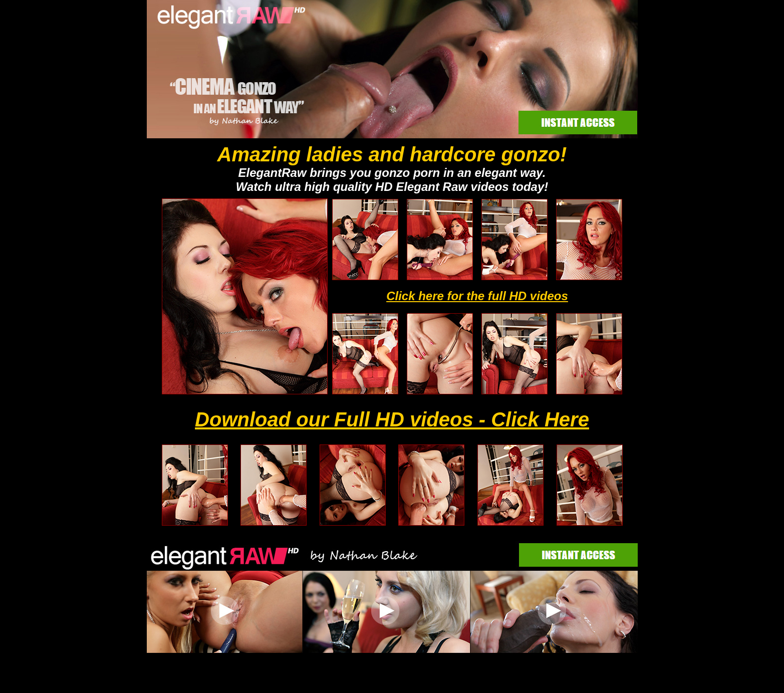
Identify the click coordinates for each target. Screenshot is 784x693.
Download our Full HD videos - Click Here (392, 419)
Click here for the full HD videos (477, 296)
